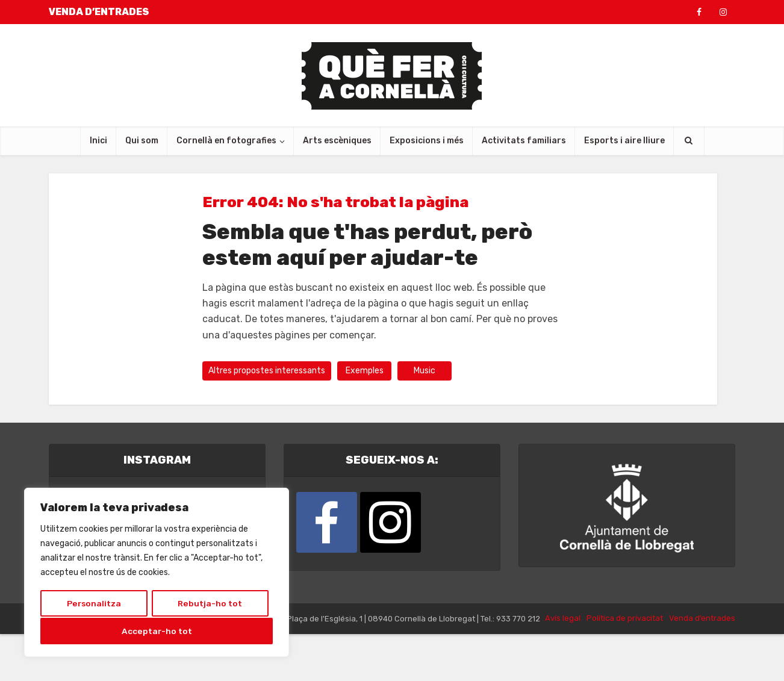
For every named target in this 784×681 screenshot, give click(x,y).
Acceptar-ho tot (157, 631)
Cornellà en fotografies (226, 141)
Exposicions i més (427, 141)
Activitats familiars (524, 141)
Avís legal (563, 665)
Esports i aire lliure (624, 141)
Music (425, 371)
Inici (98, 141)
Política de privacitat (625, 665)
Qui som (142, 141)
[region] (157, 573)
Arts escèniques (337, 141)
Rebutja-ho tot (210, 604)
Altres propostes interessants (267, 371)
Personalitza (94, 604)
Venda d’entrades (702, 665)
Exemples (365, 371)
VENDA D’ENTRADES (99, 12)
